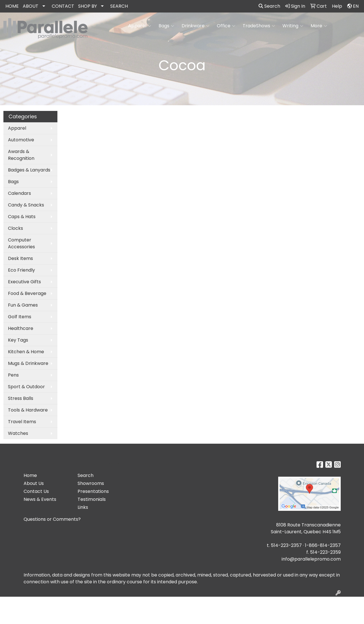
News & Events (40, 499)
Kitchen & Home (26, 352)
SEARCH (119, 6)
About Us (34, 483)
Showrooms (91, 483)
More (319, 26)
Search (269, 6)
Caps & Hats (22, 217)
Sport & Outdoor (26, 387)
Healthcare (21, 328)
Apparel (140, 26)
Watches (18, 433)
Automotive (21, 140)
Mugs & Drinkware (28, 363)
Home (30, 475)
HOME (12, 6)
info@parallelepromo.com (311, 559)
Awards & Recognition (21, 155)
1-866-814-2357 (323, 545)
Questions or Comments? (52, 519)
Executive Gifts (24, 282)
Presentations (93, 491)
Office (226, 26)
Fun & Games (23, 305)
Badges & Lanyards (29, 170)
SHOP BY (88, 6)
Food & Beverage (27, 293)
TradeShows (259, 26)
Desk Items (20, 258)
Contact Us (36, 491)
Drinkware (195, 26)
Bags (166, 26)
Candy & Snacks (26, 205)
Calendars (19, 193)
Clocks (15, 228)
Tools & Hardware (28, 410)
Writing (293, 26)
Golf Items (20, 317)
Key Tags (18, 340)
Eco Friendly (21, 270)
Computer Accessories (21, 243)
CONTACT (63, 6)
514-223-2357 (286, 545)
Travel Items (22, 422)
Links (83, 507)
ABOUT (31, 6)
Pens (13, 375)
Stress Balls (21, 398)
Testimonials (92, 499)
